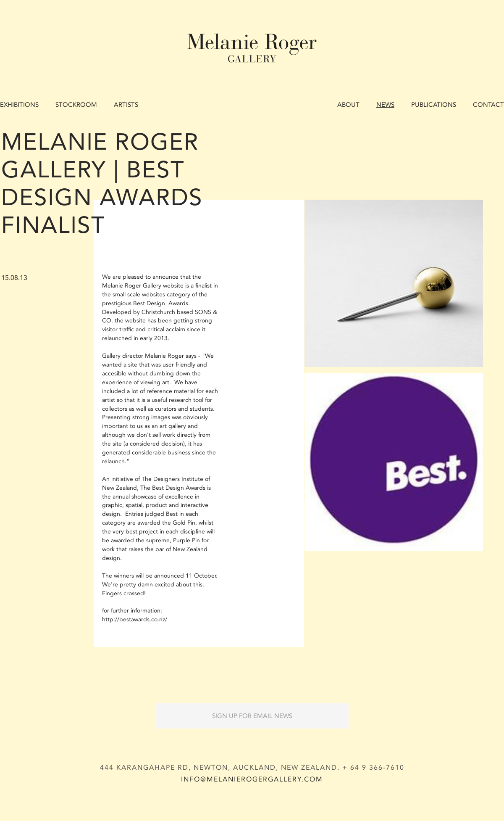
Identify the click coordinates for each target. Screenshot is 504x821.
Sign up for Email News (252, 716)
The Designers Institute (172, 479)
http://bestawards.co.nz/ (135, 619)
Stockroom (76, 105)
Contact (488, 105)
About (348, 105)
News (385, 105)
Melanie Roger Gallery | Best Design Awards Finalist (102, 183)
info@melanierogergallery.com (252, 779)
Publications (434, 105)
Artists (126, 105)
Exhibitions (19, 105)
